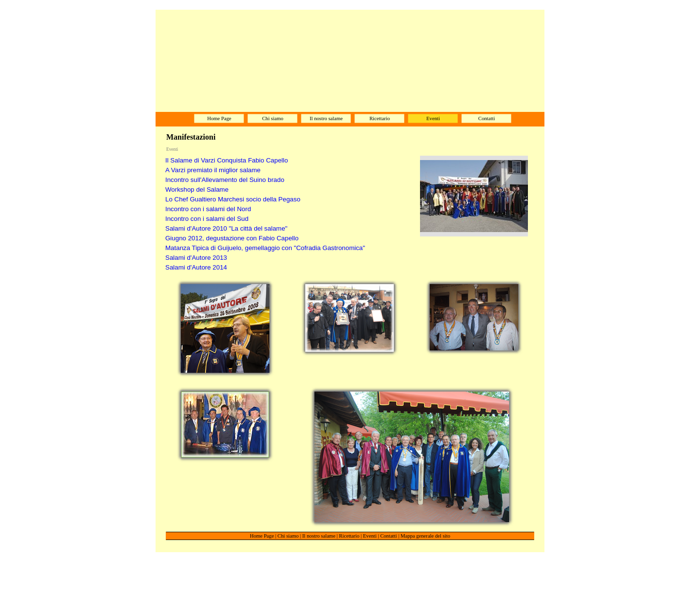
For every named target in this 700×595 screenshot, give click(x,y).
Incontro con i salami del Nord (208, 209)
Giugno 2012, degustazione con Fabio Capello (232, 238)
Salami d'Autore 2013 (196, 258)
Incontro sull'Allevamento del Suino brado (225, 180)
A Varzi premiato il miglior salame (213, 170)
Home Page (262, 536)
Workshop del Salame (197, 189)
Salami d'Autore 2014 (196, 267)
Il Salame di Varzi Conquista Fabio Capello (227, 160)
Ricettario (349, 536)
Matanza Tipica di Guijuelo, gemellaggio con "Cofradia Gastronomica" (265, 248)
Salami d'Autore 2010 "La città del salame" (226, 228)
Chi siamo (288, 536)
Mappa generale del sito (425, 536)
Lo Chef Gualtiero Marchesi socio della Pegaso (233, 199)
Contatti (388, 536)
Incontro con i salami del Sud (207, 219)
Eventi (370, 536)
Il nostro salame (319, 536)
